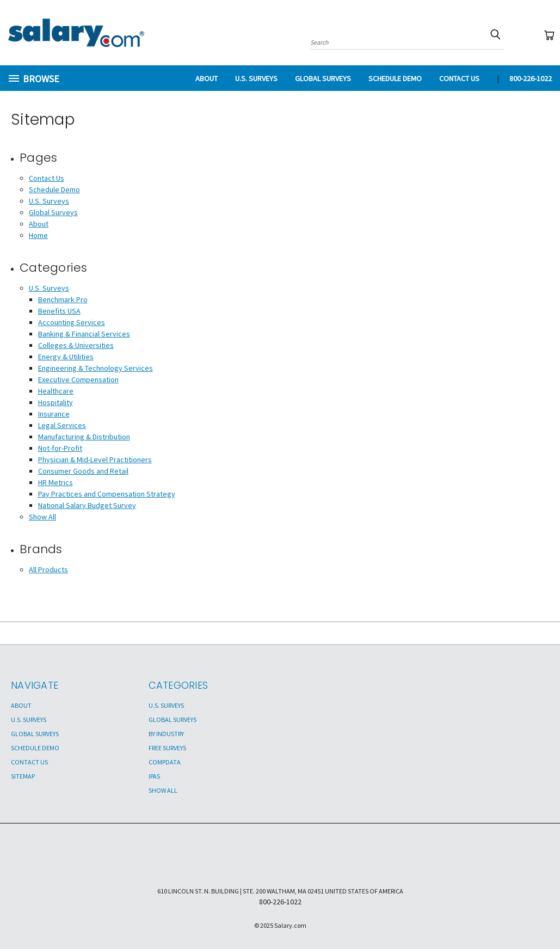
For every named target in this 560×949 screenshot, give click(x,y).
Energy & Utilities (66, 357)
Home (38, 235)
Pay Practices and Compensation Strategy (107, 494)
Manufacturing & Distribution (84, 437)
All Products (48, 570)
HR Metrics (56, 482)
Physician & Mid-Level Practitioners (95, 460)
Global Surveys (323, 78)
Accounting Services (72, 322)
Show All (42, 517)
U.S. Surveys (256, 78)
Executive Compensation (78, 379)
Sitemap (23, 776)
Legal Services (62, 425)
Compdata (165, 762)
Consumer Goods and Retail (83, 471)
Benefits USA (59, 311)
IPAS (154, 776)
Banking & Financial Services (84, 334)
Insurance (54, 414)
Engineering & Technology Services (96, 368)
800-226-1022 (531, 78)
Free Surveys (167, 748)
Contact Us (459, 78)
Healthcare (56, 391)
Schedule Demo (395, 78)
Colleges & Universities (76, 345)
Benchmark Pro (63, 299)
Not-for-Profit (60, 448)
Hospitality (56, 402)
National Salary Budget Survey (87, 505)
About (207, 78)
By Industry (166, 734)
